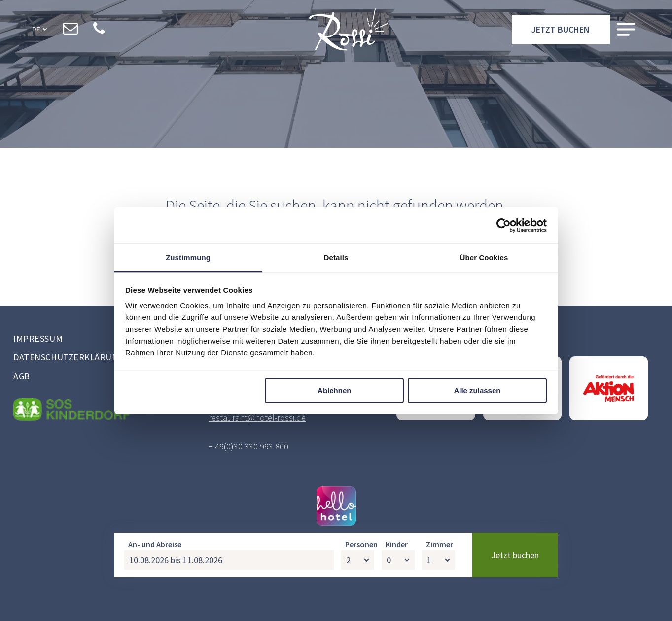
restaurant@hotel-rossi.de (257, 418)
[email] (71, 30)
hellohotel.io (360, 544)
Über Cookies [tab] (484, 258)
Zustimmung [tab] (188, 258)
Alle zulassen (477, 390)
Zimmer (440, 588)
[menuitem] (94, 340)
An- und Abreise (155, 588)
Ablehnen (334, 390)
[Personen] (358, 604)
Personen (361, 588)
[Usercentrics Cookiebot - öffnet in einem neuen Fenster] (504, 225)
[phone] (99, 30)
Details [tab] (336, 258)
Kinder (397, 588)
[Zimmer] (439, 604)
